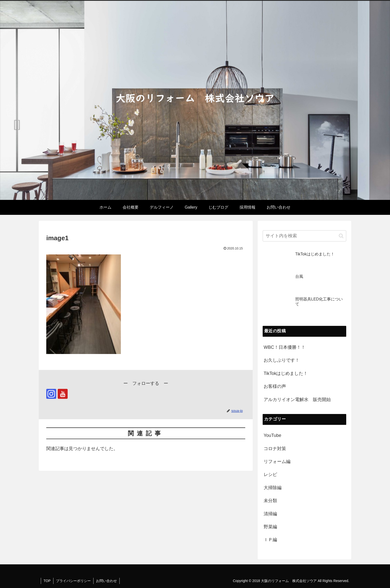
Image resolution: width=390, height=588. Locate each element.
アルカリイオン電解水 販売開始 (297, 400)
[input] (304, 236)
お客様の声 (275, 386)
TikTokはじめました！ (286, 373)
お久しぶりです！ (282, 360)
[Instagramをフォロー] (51, 394)
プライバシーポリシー (73, 581)
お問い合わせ (106, 581)
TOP (47, 581)
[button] (341, 236)
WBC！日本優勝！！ (285, 347)
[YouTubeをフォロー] (63, 394)
